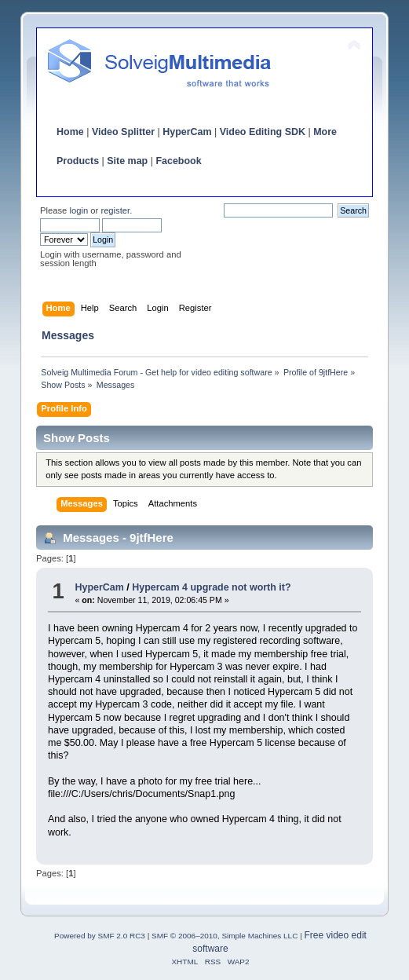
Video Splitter (123, 132)
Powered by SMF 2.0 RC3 (100, 936)
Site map (127, 161)
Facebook (178, 161)
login (79, 210)
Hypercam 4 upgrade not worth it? (211, 587)
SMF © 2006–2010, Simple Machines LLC (225, 936)
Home (70, 132)
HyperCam (187, 132)
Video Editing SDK (263, 132)
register (115, 210)
